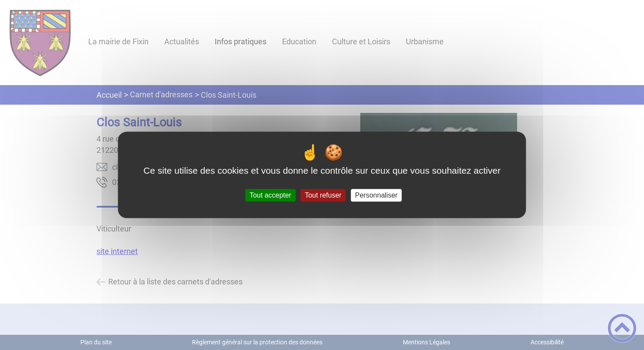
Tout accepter (270, 195)
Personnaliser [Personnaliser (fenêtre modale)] (376, 195)
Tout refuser (323, 195)
